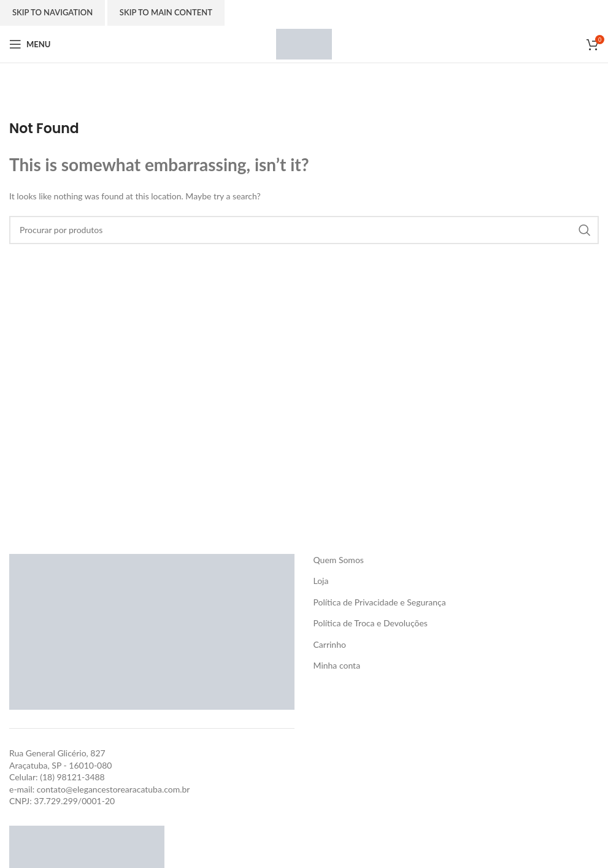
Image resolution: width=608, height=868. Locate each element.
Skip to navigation (52, 12)
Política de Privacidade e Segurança (379, 602)
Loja (321, 581)
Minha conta (337, 665)
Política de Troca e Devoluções (370, 623)
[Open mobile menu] (30, 44)
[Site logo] (304, 43)
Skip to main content (166, 12)
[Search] (304, 230)
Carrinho (329, 644)
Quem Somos (338, 560)
